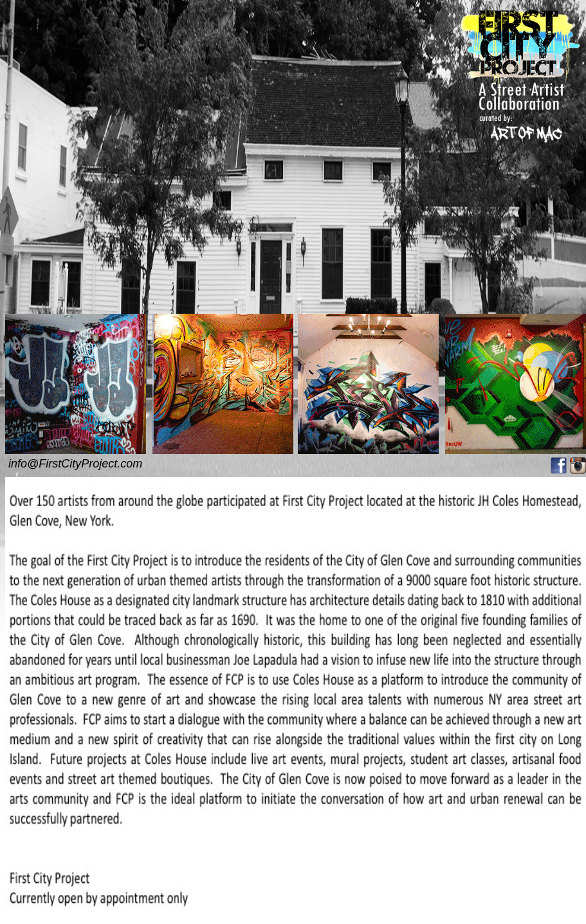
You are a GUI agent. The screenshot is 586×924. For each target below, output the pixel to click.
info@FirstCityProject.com (75, 464)
